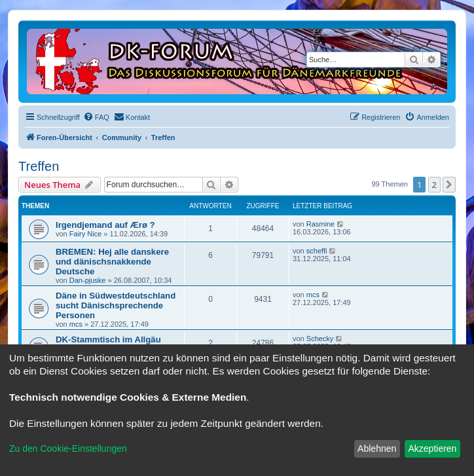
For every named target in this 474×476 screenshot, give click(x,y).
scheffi (317, 251)
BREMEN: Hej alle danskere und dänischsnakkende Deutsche (112, 262)
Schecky (320, 339)
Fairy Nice (86, 234)
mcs (76, 324)
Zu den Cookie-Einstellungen (68, 449)
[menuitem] (96, 117)
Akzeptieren (432, 449)
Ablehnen (377, 449)
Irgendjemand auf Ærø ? (105, 225)
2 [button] (434, 185)
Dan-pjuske (88, 280)
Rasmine (320, 224)
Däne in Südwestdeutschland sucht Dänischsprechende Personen (116, 305)
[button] (449, 185)
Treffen (39, 166)
